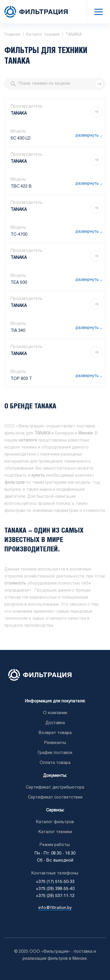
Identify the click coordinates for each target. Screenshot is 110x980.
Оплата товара (55, 763)
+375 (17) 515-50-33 (55, 882)
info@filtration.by (55, 908)
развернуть (87, 136)
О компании (55, 713)
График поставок (55, 753)
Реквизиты (55, 743)
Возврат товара (55, 733)
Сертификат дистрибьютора (55, 788)
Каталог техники (55, 832)
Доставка (55, 723)
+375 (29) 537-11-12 (55, 896)
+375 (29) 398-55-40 (55, 889)
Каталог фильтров (55, 822)
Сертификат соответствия (55, 798)
